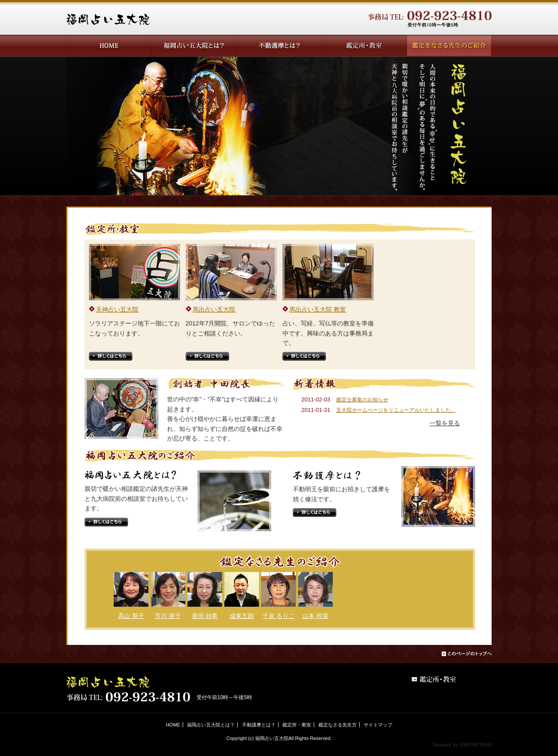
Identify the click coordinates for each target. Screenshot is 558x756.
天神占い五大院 (117, 309)
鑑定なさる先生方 (338, 725)
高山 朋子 (131, 616)
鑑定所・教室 (297, 725)
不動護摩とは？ (259, 725)
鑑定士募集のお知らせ (362, 400)
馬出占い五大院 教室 (318, 309)
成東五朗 (242, 616)
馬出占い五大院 (214, 309)
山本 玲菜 (315, 616)
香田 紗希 (205, 616)
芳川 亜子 (168, 616)
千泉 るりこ (279, 616)
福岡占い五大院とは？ (211, 725)
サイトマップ (378, 725)
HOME (173, 725)
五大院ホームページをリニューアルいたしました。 (396, 410)
